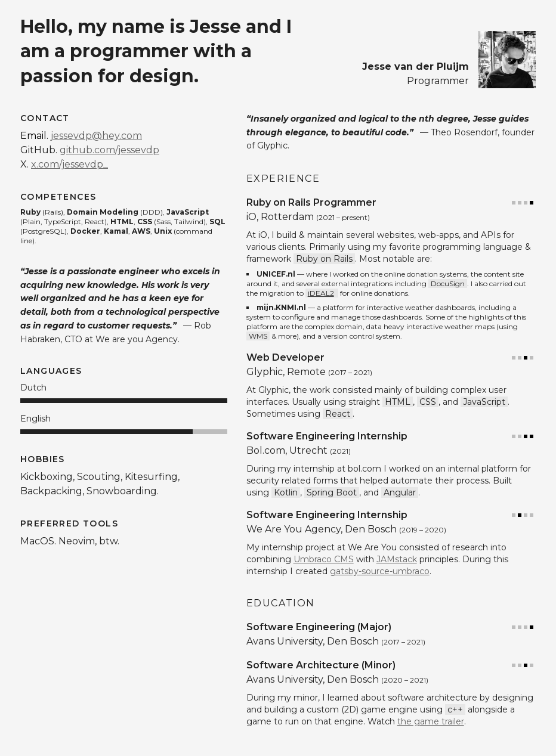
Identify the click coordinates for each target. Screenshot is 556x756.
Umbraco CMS (324, 559)
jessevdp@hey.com (96, 136)
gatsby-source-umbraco (380, 571)
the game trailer (431, 721)
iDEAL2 (321, 293)
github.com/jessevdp (109, 150)
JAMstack (397, 559)
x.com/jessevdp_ (69, 164)
